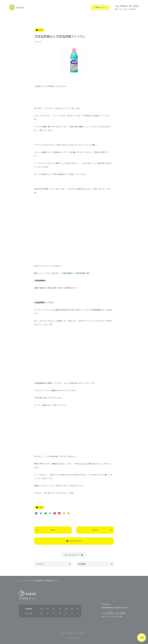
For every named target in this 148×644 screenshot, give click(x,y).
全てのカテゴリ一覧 (74, 555)
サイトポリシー (82, 633)
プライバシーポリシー (68, 633)
